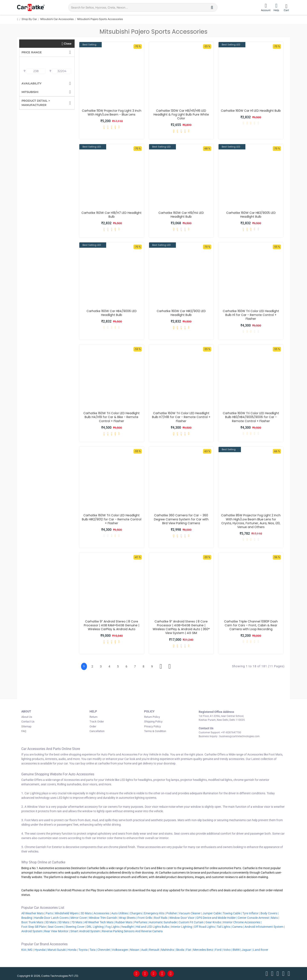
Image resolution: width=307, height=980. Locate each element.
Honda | (73, 950)
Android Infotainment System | (265, 927)
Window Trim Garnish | (104, 918)
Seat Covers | (56, 927)
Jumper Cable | (212, 913)
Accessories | (102, 913)
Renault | (155, 950)
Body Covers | (269, 913)
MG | (31, 950)
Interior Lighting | (182, 927)
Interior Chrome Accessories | (242, 922)
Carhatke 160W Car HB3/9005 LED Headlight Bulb (251, 215)
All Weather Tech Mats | (99, 922)
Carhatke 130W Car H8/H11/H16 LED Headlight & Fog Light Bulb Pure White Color (181, 115)
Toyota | (84, 950)
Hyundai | (41, 950)
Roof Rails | (161, 918)
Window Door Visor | (182, 918)
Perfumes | (141, 922)
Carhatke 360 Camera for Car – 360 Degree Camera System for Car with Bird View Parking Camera (181, 519)
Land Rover (261, 950)
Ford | (219, 950)
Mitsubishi (30, 92)
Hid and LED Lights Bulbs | (153, 927)
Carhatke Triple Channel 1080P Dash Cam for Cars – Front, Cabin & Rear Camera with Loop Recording (251, 625)
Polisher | (172, 913)
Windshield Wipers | (67, 913)
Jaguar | (247, 950)
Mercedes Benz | (204, 950)
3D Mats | (87, 913)
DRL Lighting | (96, 927)
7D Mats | (77, 922)
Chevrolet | (104, 950)
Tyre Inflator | (251, 913)
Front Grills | (145, 918)
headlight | (128, 927)
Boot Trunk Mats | (33, 922)
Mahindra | (168, 950)
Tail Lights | (224, 927)
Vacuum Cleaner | (190, 913)
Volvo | (228, 950)
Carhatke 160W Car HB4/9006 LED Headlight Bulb (112, 313)
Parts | (50, 913)
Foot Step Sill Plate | (34, 927)
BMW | (237, 950)
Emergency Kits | (155, 913)
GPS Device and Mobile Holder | (217, 918)
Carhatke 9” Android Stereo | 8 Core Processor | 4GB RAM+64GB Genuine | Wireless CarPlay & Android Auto (112, 625)
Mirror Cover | (79, 918)
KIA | (24, 950)
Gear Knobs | (214, 922)
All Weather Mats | (33, 913)
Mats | (275, 918)
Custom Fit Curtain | (192, 922)
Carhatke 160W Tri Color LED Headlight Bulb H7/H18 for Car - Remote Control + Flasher (181, 417)
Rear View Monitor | (57, 931)
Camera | (238, 927)
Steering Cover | (76, 927)
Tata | (93, 950)
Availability (32, 83)
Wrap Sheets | (128, 918)
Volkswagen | (121, 950)
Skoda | (181, 950)
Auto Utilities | (120, 913)
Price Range (32, 52)
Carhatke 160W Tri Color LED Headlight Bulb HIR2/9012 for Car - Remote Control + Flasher (112, 519)
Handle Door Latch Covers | (52, 918)
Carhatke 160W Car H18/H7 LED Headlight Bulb (112, 215)
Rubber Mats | (125, 922)
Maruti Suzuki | (57, 950)
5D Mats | (64, 922)
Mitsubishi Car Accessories (57, 19)
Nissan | (135, 950)
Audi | (145, 950)
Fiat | (189, 950)
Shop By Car (29, 19)
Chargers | (137, 913)
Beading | (27, 918)
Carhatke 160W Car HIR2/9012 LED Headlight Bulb (181, 313)
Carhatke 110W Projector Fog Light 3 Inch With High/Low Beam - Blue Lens (112, 113)
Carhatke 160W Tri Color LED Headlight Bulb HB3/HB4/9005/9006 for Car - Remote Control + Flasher (251, 417)
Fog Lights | (113, 927)
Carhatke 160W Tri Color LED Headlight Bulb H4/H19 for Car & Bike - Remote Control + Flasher (112, 417)
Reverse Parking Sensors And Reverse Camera (133, 931)
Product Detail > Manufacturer (36, 103)
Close (68, 43)
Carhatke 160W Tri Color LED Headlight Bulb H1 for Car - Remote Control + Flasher (251, 315)
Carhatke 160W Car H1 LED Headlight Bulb (251, 111)
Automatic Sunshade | (164, 922)
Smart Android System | (86, 931)
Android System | (32, 931)
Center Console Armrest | (254, 918)
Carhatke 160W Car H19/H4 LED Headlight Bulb (181, 215)
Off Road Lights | (205, 927)
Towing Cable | (232, 913)
